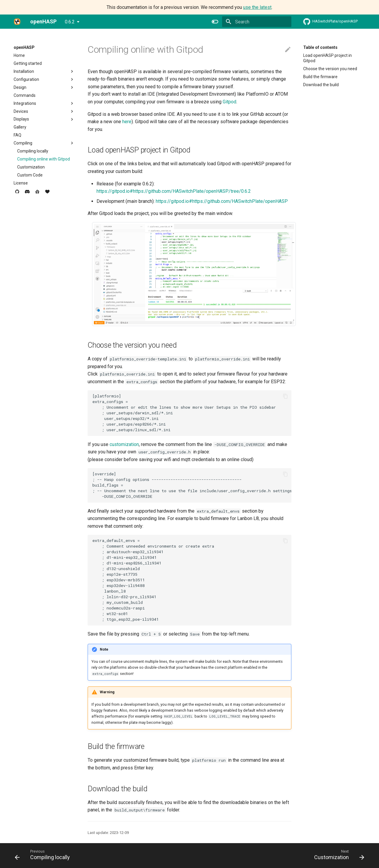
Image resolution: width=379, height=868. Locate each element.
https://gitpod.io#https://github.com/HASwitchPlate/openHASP (222, 201)
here (127, 122)
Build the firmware (320, 77)
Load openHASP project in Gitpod (327, 58)
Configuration (44, 79)
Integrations (44, 103)
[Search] (257, 22)
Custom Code (30, 175)
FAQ (17, 135)
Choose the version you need (330, 69)
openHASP (24, 47)
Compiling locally (33, 151)
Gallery (20, 127)
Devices (44, 111)
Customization (31, 167)
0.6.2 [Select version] (70, 22)
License (21, 183)
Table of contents (320, 47)
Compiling (44, 143)
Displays (44, 119)
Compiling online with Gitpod (44, 159)
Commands (25, 95)
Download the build (321, 85)
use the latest (257, 7)
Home (19, 55)
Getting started (28, 63)
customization (124, 444)
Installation (44, 71)
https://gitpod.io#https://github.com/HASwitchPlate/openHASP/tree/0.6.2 (174, 191)
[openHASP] (17, 22)
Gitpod (229, 102)
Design (44, 87)
